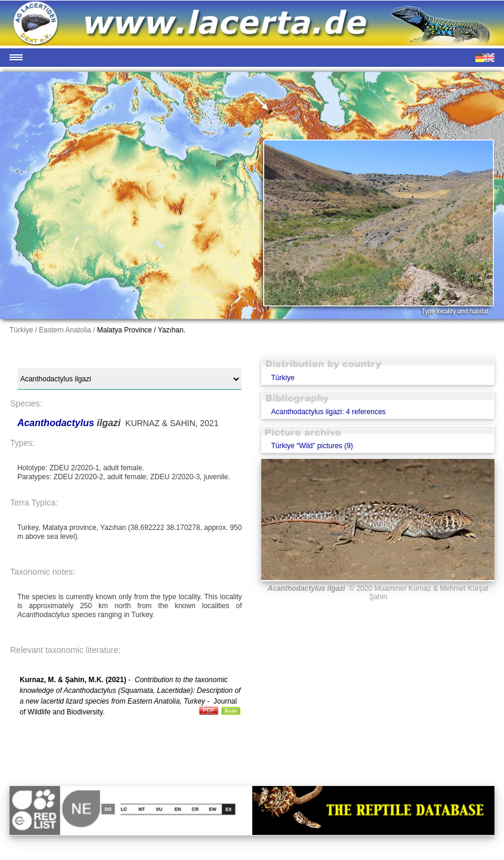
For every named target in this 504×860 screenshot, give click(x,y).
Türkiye (282, 378)
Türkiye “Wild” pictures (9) (312, 446)
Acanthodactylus (57, 423)
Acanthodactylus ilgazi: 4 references (328, 412)
